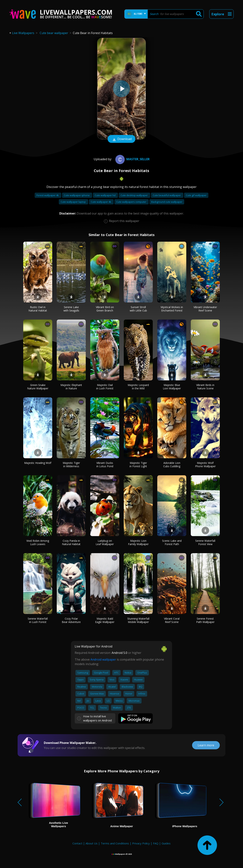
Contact (77, 843)
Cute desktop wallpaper (134, 195)
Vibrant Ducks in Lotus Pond (105, 465)
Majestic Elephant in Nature (71, 387)
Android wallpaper (103, 659)
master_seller (132, 159)
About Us (92, 843)
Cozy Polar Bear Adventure (71, 620)
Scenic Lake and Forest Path (172, 542)
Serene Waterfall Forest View (205, 542)
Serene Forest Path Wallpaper (205, 620)
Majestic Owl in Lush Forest (105, 387)
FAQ (156, 843)
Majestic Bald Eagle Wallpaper (105, 620)
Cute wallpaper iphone (77, 195)
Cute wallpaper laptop (73, 202)
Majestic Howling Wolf (38, 463)
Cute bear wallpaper (54, 33)
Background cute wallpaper (167, 202)
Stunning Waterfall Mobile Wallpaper (138, 620)
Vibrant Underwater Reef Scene (205, 309)
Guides (166, 843)
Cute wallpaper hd (105, 195)
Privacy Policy (141, 843)
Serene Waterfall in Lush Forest (38, 620)
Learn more (206, 745)
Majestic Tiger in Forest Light (138, 465)
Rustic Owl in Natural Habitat (38, 309)
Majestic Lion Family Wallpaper (138, 542)
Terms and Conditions (115, 843)
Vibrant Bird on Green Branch (105, 309)
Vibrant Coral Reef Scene (172, 620)
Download (121, 139)
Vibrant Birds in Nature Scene (205, 387)
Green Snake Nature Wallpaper (38, 387)
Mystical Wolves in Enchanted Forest (172, 309)
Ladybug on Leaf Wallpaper (105, 542)
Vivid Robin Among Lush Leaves (38, 542)
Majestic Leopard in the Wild (138, 387)
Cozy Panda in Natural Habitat (71, 542)
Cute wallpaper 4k (101, 202)
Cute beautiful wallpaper (167, 195)
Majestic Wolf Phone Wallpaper (205, 465)
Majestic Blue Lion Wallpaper (172, 387)
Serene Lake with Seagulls (71, 309)
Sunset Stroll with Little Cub (138, 309)
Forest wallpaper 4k (48, 195)
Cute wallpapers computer (132, 202)
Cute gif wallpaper (196, 195)
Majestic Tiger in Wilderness (71, 465)
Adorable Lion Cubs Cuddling (172, 465)
